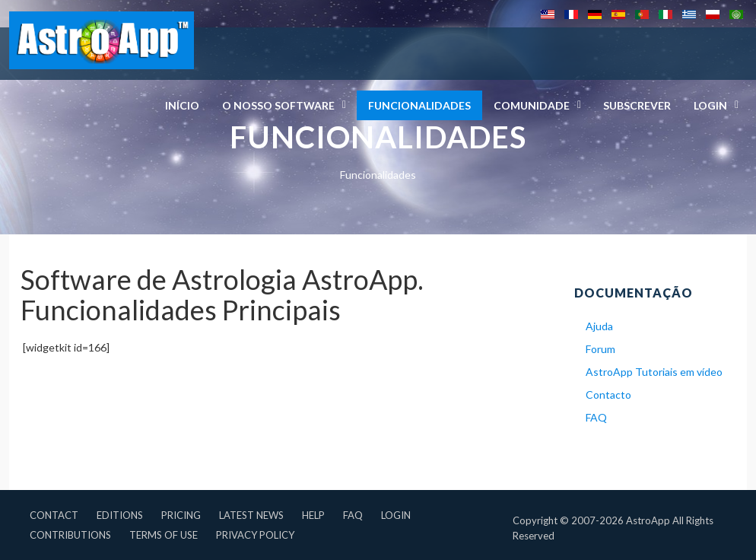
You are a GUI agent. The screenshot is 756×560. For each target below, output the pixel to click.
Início (182, 105)
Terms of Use (164, 535)
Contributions (70, 535)
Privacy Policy (255, 535)
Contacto (608, 395)
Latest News (251, 515)
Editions (120, 515)
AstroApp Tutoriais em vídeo (654, 372)
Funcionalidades (419, 105)
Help (313, 515)
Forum (600, 349)
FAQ (596, 417)
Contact (54, 515)
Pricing (181, 515)
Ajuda (599, 326)
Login (396, 515)
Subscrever (637, 105)
